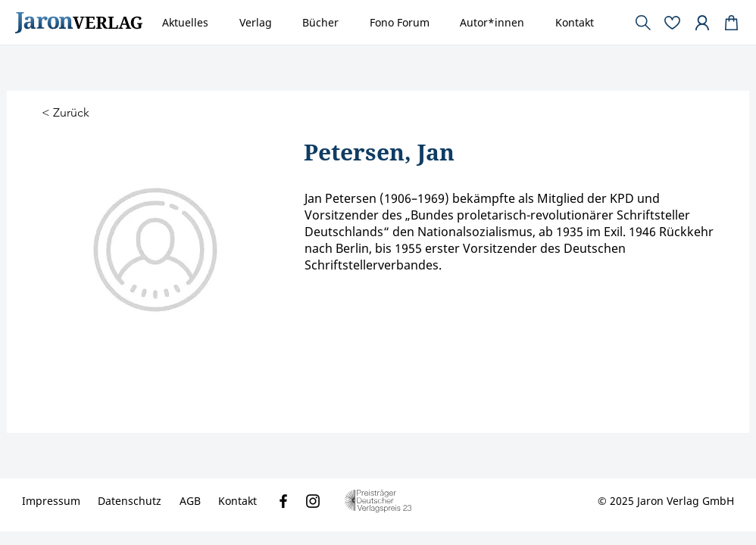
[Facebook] (283, 501)
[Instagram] (313, 501)
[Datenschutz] (130, 501)
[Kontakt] (237, 501)
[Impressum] (51, 501)
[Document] (732, 23)
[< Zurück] (67, 113)
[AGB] (190, 501)
